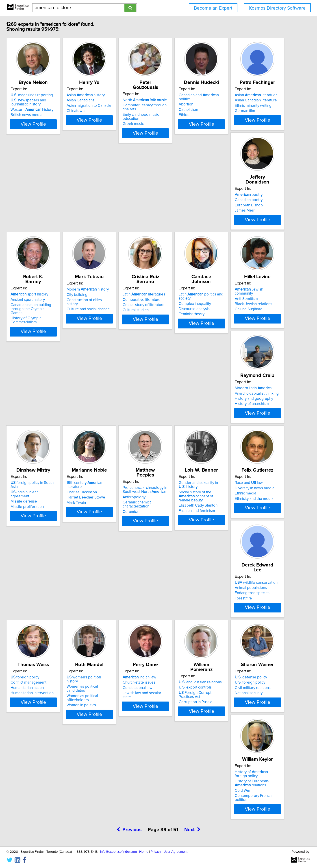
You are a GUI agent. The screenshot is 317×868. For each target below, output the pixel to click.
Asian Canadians (109, 100)
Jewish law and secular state (52, 625)
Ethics (235, 111)
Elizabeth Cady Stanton (249, 422)
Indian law (45, 609)
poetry (109, 198)
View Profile (57, 128)
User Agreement (175, 852)
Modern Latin (248, 301)
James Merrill (107, 214)
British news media (44, 115)
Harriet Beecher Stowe (115, 414)
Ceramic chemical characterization (178, 420)
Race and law (42, 506)
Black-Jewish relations (181, 311)
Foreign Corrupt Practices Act (123, 619)
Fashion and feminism (248, 427)
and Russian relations (117, 609)
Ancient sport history (180, 203)
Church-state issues (45, 614)
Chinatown (104, 111)
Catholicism (240, 106)
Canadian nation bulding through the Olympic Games (190, 210)
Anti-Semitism (174, 306)
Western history (50, 110)
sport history (182, 198)
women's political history (253, 506)
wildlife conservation (117, 506)
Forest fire (104, 522)
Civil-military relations (181, 619)
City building (240, 203)
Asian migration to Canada (118, 106)
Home (144, 852)
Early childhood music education (190, 110)
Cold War (238, 627)
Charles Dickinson (111, 409)
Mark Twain (105, 419)
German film (38, 214)
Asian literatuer (49, 198)
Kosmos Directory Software (277, 8)
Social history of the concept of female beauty (255, 415)
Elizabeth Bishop (110, 208)
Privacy (156, 852)
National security (177, 625)
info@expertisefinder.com (118, 852)
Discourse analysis (111, 315)
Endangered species (113, 517)
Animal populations (112, 511)
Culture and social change (252, 214)
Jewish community (187, 301)
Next (192, 663)
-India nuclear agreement (52, 409)
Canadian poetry (109, 203)
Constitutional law (43, 619)
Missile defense (41, 414)
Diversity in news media (48, 511)
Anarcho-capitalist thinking (252, 306)
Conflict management (181, 511)
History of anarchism (247, 316)
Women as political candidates (255, 511)
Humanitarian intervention (184, 522)
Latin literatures (50, 301)
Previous (129, 663)
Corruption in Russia (112, 625)
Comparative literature (47, 306)
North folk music (185, 95)
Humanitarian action (179, 517)
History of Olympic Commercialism (178, 220)
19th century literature (122, 403)
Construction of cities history (254, 208)
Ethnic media (39, 517)
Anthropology (174, 413)
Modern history (251, 198)
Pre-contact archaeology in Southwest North (185, 405)
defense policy (179, 609)
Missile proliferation (45, 419)
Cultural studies (41, 316)
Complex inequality (112, 310)
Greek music (173, 115)
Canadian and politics (256, 95)
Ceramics (171, 427)
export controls (112, 614)
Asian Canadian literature (49, 203)
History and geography (249, 311)
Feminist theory (108, 320)
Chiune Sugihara (177, 316)
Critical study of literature (49, 311)
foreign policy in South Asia (54, 403)
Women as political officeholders (257, 517)
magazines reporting (49, 95)
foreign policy (177, 506)
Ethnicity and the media (48, 522)
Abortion (237, 100)
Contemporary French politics (255, 633)
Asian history (115, 95)
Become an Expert (213, 8)
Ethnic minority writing (47, 208)
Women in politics (245, 522)
